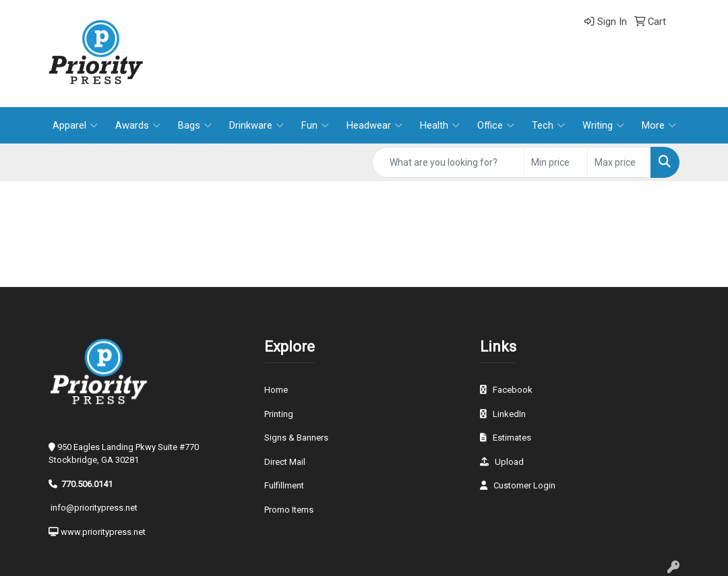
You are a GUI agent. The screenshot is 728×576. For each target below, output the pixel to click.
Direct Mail (285, 462)
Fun (315, 125)
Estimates (512, 438)
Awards (138, 125)
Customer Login (524, 485)
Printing (279, 414)
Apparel (75, 125)
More (659, 125)
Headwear (374, 125)
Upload (509, 462)
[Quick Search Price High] (619, 162)
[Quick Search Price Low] (556, 162)
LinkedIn (509, 414)
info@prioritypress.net (94, 508)
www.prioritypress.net (103, 532)
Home (276, 390)
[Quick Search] (448, 162)
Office (496, 125)
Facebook (513, 390)
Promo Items (289, 510)
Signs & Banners (296, 438)
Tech (548, 125)
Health (440, 125)
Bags (195, 125)
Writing (603, 125)
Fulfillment (284, 485)
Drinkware (256, 125)
